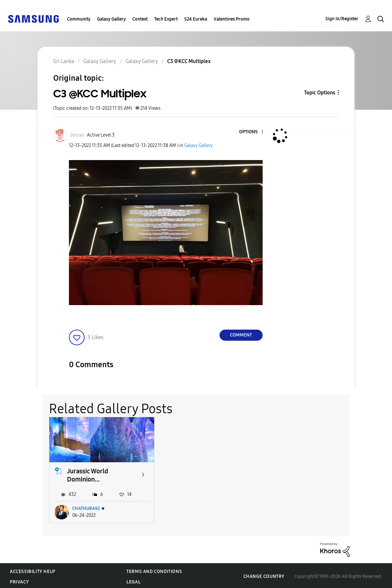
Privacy (19, 580)
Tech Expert (166, 19)
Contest (140, 19)
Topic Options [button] (320, 93)
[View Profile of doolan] (77, 135)
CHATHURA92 (86, 507)
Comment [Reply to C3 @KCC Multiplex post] (241, 335)
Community (79, 19)
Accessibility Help (33, 570)
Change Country (264, 575)
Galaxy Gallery (111, 19)
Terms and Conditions (154, 570)
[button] (251, 132)
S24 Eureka (196, 19)
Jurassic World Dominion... (88, 474)
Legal (133, 580)
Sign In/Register (342, 19)
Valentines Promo (232, 19)
